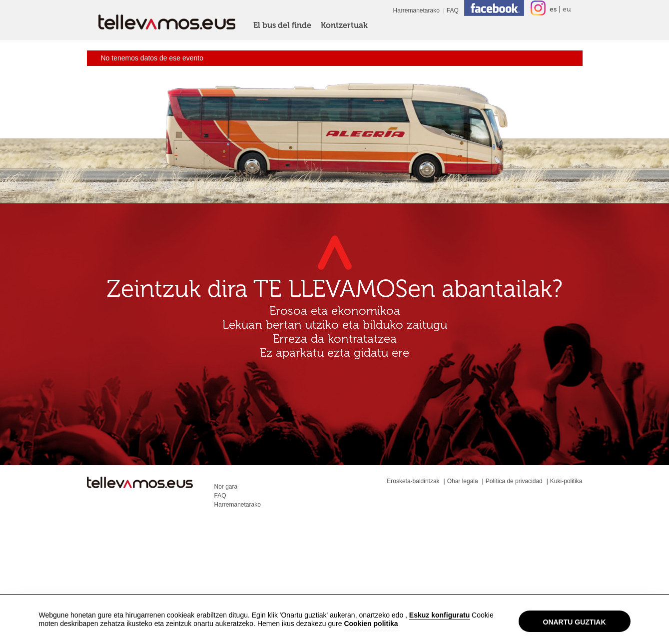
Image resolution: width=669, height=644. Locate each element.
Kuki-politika (566, 481)
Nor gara (226, 487)
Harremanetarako (416, 10)
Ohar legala (463, 481)
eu (567, 9)
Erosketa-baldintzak (413, 481)
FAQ (453, 10)
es (553, 9)
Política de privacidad (514, 481)
